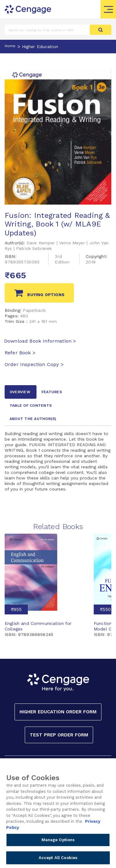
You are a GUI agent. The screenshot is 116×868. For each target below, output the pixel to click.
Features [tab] (52, 392)
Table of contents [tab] (31, 405)
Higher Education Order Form (58, 712)
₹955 (16, 609)
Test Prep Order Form (59, 735)
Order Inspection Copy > (34, 364)
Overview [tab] (20, 392)
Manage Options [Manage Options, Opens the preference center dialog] (58, 846)
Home (10, 46)
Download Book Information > (40, 341)
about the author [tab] (33, 419)
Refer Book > (20, 353)
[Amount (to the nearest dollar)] (47, 30)
